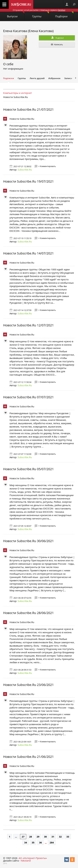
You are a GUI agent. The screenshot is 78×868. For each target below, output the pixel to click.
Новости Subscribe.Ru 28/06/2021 (28, 613)
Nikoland (26, 861)
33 (68, 837)
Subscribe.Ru (25, 170)
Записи (68, 78)
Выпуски (16, 15)
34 (26, 842)
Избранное (54, 78)
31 (53, 837)
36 (40, 842)
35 (33, 842)
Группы (41, 15)
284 (52, 842)
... (16, 837)
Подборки (64, 15)
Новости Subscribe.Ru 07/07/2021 (28, 397)
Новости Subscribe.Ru (22, 119)
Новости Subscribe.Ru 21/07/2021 (28, 109)
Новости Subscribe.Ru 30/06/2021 (28, 541)
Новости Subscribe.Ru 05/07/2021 (28, 469)
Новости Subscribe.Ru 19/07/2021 (28, 181)
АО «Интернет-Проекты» (33, 858)
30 (45, 837)
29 (38, 837)
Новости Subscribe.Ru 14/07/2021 (28, 253)
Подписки (9, 78)
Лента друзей (37, 78)
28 (30, 837)
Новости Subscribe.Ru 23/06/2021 (28, 685)
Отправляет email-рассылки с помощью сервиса (39, 10)
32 (60, 837)
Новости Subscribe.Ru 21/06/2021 (28, 757)
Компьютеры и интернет (18, 93)
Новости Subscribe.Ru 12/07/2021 (28, 325)
